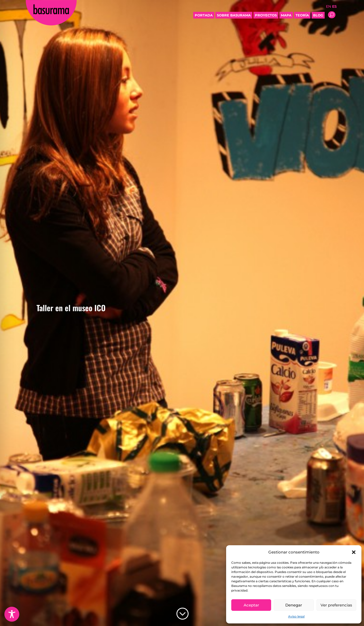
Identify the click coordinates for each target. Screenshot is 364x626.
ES (334, 6)
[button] (354, 552)
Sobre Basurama (234, 15)
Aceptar (251, 605)
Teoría (302, 15)
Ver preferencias (336, 605)
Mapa (286, 15)
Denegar (294, 605)
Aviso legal (296, 616)
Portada (204, 15)
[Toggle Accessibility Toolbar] (12, 614)
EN (329, 6)
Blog (318, 15)
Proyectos (266, 15)
